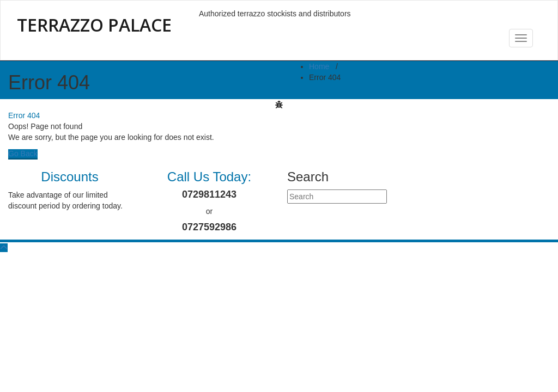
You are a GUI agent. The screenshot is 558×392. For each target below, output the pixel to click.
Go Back (23, 154)
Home (319, 66)
